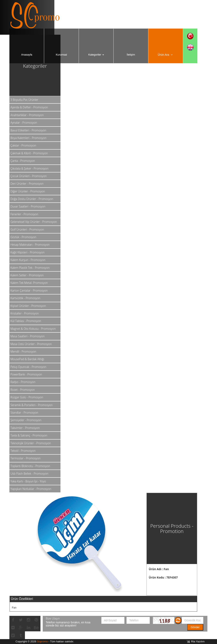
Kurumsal (61, 55)
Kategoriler (96, 55)
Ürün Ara (166, 55)
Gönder (195, 627)
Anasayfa (27, 55)
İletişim (131, 55)
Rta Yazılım (198, 641)
